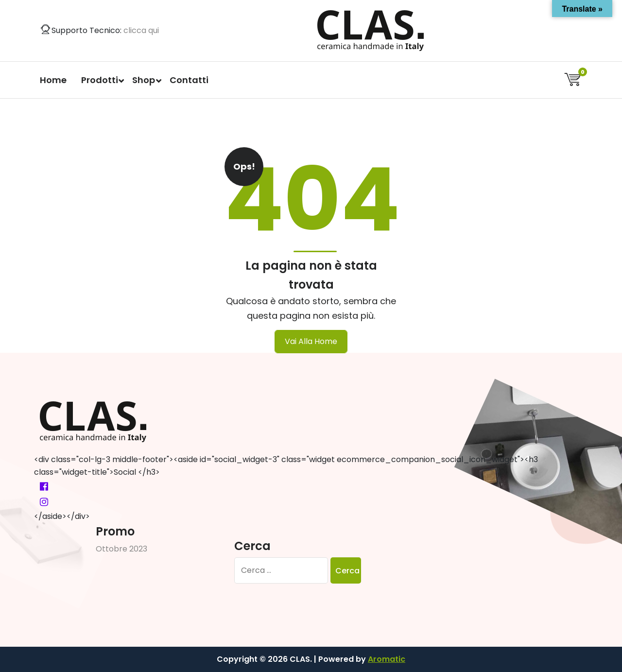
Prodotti (100, 80)
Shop (144, 80)
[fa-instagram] (44, 502)
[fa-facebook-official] (44, 486)
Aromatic (387, 659)
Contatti (189, 80)
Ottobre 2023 (121, 549)
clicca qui (141, 30)
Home (53, 80)
